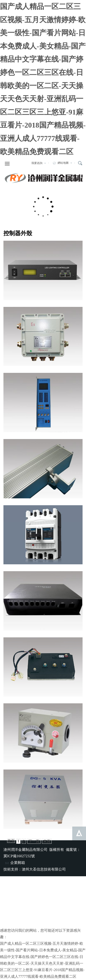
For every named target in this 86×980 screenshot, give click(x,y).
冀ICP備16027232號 (19, 856)
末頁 (47, 841)
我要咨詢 (39, 163)
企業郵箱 (15, 863)
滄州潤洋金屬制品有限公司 (43, 178)
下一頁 (34, 841)
